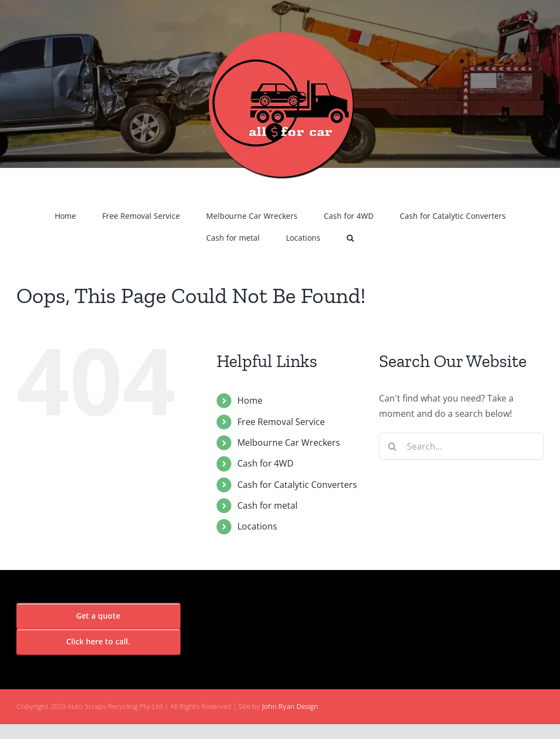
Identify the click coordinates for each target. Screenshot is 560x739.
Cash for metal (267, 505)
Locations (257, 526)
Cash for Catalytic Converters (297, 485)
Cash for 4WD (266, 463)
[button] (350, 238)
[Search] (393, 446)
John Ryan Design (290, 706)
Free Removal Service (281, 422)
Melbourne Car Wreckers (289, 443)
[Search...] (461, 446)
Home (250, 400)
